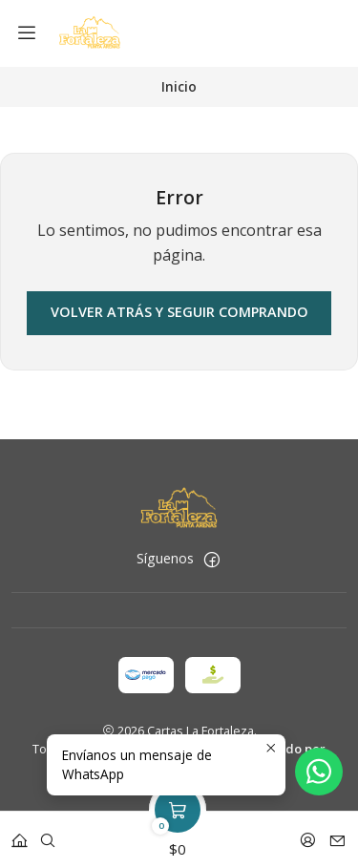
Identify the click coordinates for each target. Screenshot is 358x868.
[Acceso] (308, 834)
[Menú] (27, 33)
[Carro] (178, 834)
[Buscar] (48, 834)
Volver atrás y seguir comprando (179, 312)
